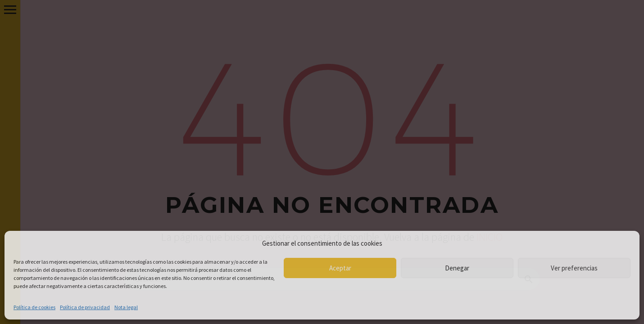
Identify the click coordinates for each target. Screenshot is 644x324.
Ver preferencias (574, 268)
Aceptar (340, 268)
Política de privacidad (85, 307)
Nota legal (126, 307)
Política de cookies (34, 307)
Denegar (457, 268)
